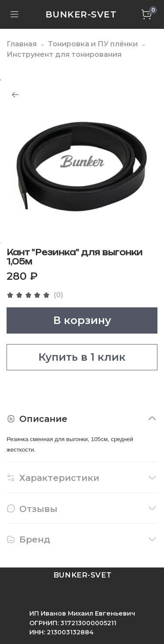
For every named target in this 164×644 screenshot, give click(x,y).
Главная (22, 44)
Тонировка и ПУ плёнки (93, 44)
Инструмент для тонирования (64, 54)
